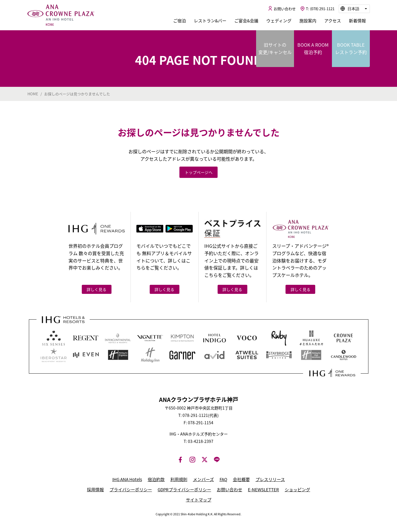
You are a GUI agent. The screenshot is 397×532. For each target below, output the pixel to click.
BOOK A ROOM (313, 49)
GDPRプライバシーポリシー (184, 490)
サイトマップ (199, 500)
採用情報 (95, 490)
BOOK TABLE (351, 49)
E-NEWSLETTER (263, 490)
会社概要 (241, 479)
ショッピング (297, 490)
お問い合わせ (229, 490)
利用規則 (179, 479)
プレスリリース (270, 479)
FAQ (223, 479)
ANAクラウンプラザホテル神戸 (61, 15)
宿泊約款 (156, 479)
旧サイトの (275, 49)
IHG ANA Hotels (127, 479)
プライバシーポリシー (131, 490)
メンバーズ (203, 479)
